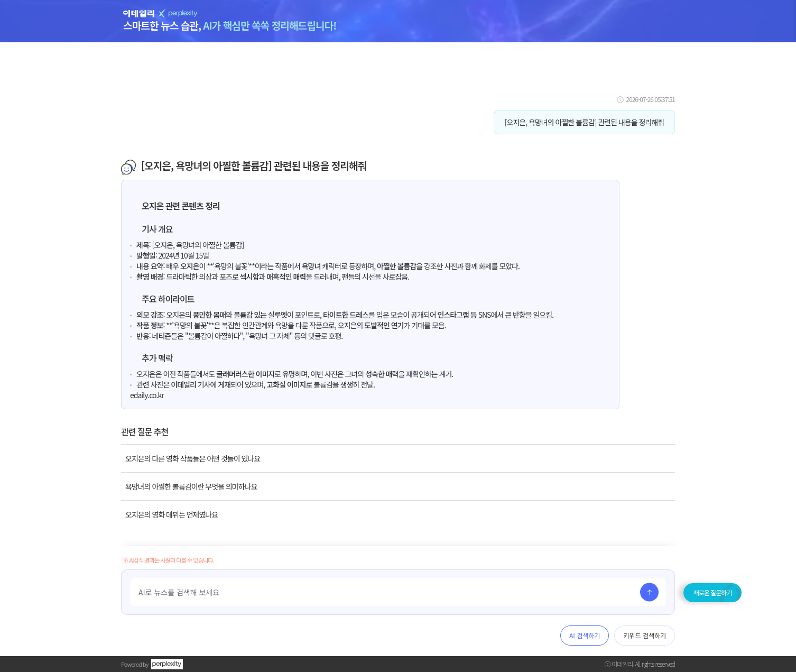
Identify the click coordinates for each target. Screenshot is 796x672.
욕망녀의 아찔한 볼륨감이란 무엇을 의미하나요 (191, 486)
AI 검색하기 (585, 635)
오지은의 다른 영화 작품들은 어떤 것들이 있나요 (193, 458)
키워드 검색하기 (645, 635)
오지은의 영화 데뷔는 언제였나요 (172, 514)
